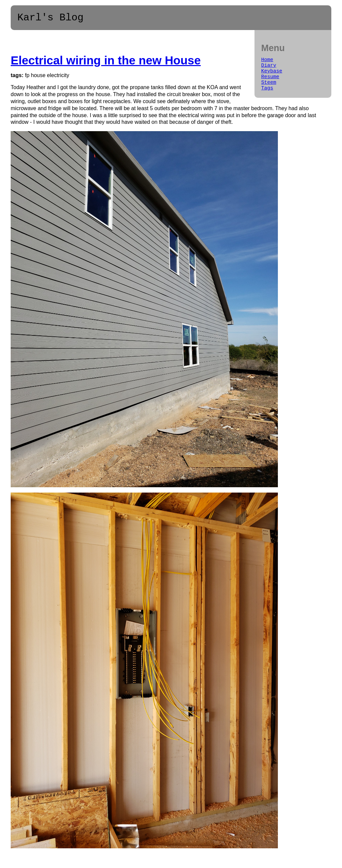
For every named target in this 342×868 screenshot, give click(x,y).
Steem (269, 89)
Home (267, 63)
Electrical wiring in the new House (106, 63)
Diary (269, 69)
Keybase (272, 76)
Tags (267, 96)
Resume (270, 83)
